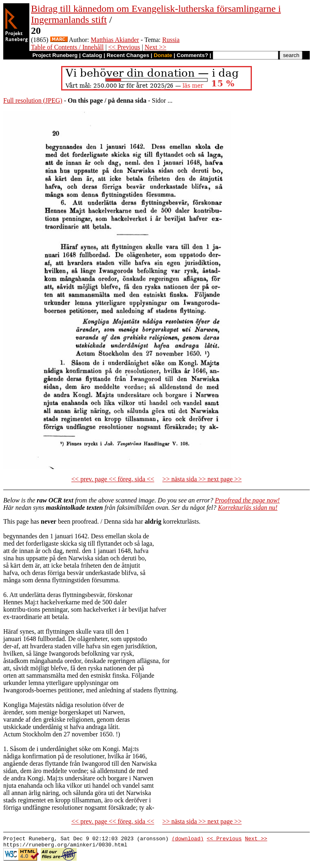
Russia (171, 40)
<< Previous (124, 47)
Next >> (155, 47)
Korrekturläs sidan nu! (248, 508)
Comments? (193, 55)
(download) (187, 839)
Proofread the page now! (247, 500)
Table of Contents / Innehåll (67, 47)
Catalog (92, 55)
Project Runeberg (55, 55)
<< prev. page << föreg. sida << (113, 479)
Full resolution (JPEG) (33, 100)
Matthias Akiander (115, 40)
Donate (163, 55)
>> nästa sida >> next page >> (202, 479)
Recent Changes (128, 55)
